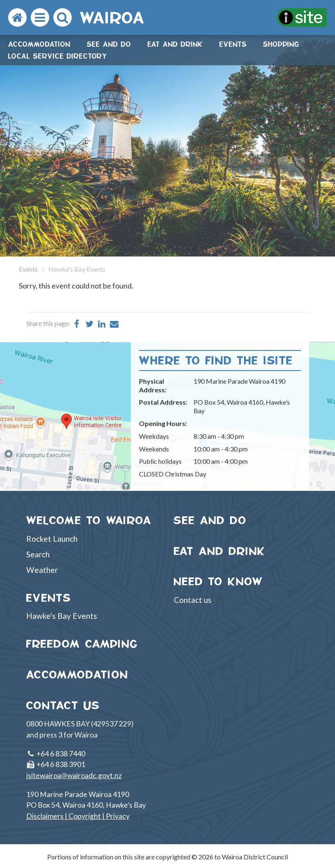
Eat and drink (175, 44)
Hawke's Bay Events (62, 616)
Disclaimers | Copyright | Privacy (78, 816)
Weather (42, 570)
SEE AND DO (210, 520)
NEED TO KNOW (219, 581)
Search (38, 554)
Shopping (281, 44)
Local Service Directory (58, 56)
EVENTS (49, 598)
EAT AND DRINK (220, 551)
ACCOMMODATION (77, 674)
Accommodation (39, 44)
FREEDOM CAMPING (82, 644)
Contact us (193, 600)
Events (233, 44)
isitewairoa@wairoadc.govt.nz (74, 775)
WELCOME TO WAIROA (89, 520)
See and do (109, 44)
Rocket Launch (52, 539)
